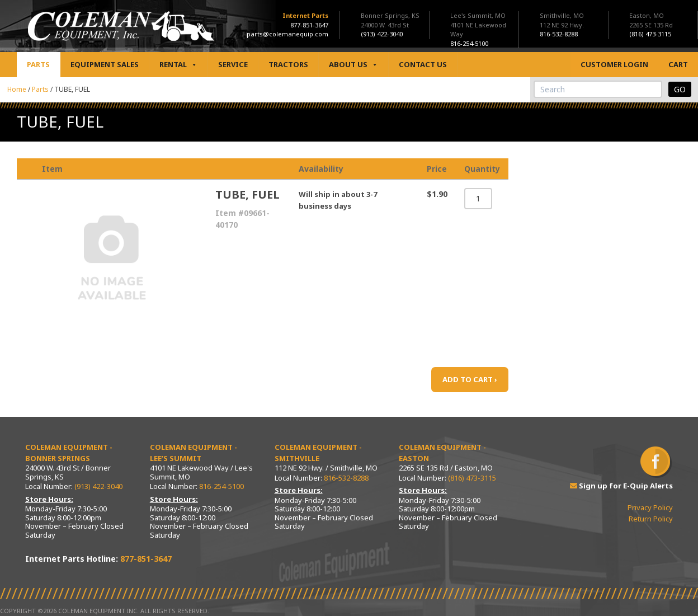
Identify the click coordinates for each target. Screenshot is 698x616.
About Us (353, 65)
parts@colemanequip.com (287, 34)
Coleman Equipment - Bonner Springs (69, 453)
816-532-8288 (346, 478)
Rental (178, 65)
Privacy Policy (650, 507)
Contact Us (423, 64)
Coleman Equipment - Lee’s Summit (194, 453)
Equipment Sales (105, 64)
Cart (678, 64)
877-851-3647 (309, 25)
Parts (38, 64)
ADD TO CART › (470, 379)
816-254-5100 (221, 486)
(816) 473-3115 (472, 478)
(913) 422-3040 (98, 486)
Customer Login (614, 64)
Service (233, 64)
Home (17, 89)
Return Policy (651, 519)
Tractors (288, 64)
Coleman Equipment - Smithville (318, 453)
